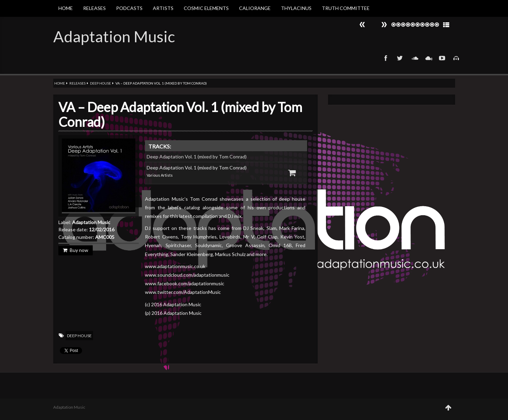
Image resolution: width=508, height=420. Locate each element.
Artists (163, 8)
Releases (94, 8)
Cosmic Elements (206, 8)
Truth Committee (346, 8)
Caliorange (255, 8)
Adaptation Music (114, 36)
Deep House (100, 83)
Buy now (76, 250)
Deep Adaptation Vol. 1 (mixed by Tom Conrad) (197, 157)
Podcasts (129, 8)
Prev (384, 25)
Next (362, 25)
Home (66, 8)
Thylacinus (296, 8)
